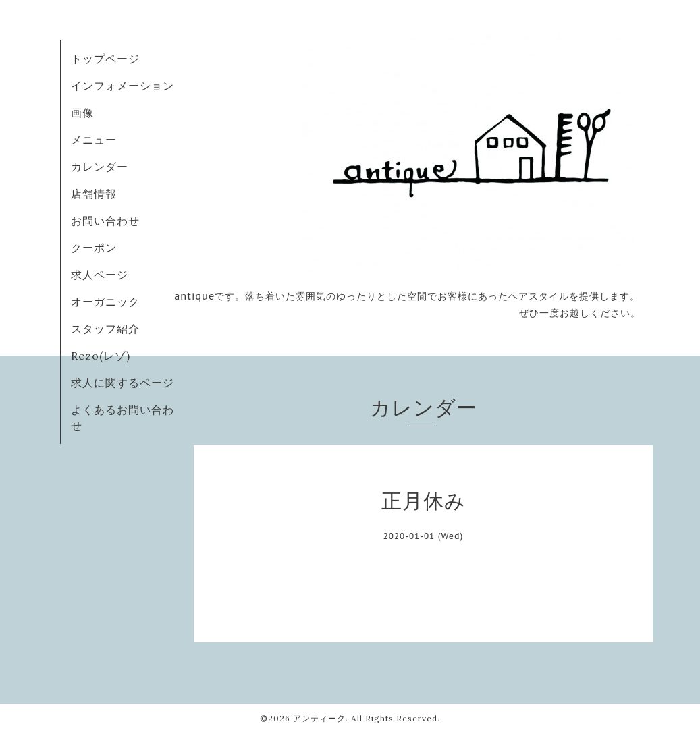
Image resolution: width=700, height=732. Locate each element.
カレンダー (100, 167)
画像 (82, 113)
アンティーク (319, 718)
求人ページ (100, 275)
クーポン (94, 248)
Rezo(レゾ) (101, 356)
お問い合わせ (105, 221)
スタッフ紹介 (105, 329)
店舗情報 (94, 194)
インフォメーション (123, 86)
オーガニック (105, 302)
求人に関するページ (123, 383)
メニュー (94, 140)
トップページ (105, 59)
